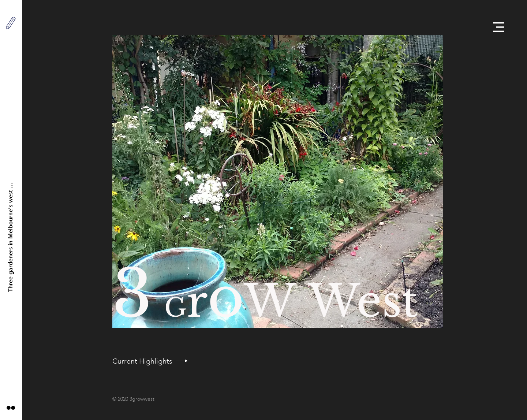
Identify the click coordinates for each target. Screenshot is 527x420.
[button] (498, 27)
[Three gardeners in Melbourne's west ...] (11, 237)
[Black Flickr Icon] (11, 408)
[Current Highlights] (142, 361)
